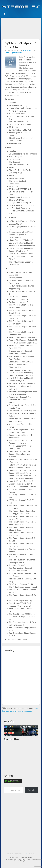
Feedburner (17, 11)
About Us (34, 859)
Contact (16, 861)
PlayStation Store (17, 53)
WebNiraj (26, 854)
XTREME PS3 (13, 784)
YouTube (26, 11)
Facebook (13, 11)
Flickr (20, 11)
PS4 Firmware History (11, 859)
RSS (29, 11)
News (7, 53)
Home (12, 857)
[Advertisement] (21, 28)
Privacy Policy (24, 861)
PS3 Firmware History (26, 857)
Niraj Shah (27, 50)
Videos (25, 640)
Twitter (23, 11)
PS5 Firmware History (24, 859)
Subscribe (31, 790)
